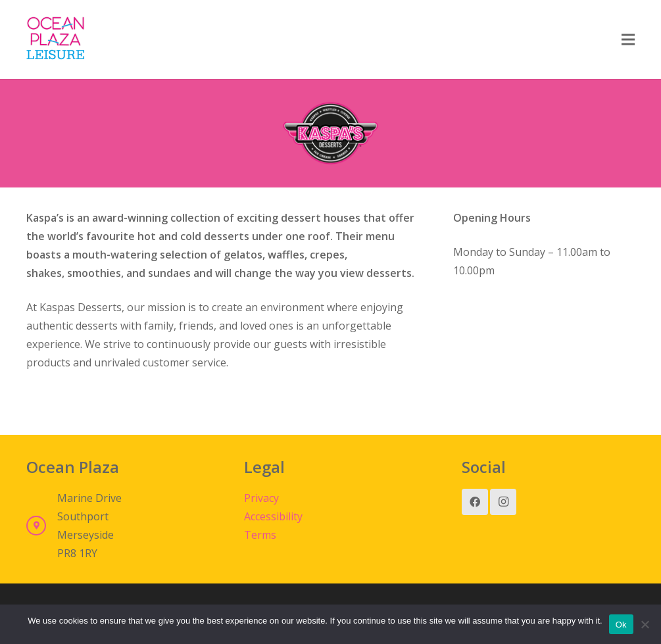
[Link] (56, 39)
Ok (621, 625)
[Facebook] (475, 502)
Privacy (261, 498)
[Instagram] (503, 502)
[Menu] (628, 39)
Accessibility (273, 516)
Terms (260, 535)
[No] (645, 624)
